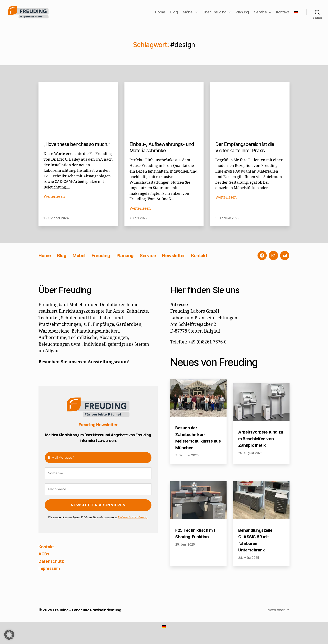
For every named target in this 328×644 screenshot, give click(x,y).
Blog (174, 15)
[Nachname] (98, 496)
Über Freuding (215, 15)
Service (261, 15)
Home (160, 15)
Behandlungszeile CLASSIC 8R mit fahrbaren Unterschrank (257, 547)
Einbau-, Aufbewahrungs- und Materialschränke (164, 154)
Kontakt (283, 15)
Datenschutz (52, 567)
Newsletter (186, 262)
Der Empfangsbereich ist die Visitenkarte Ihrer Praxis (246, 154)
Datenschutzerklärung (133, 524)
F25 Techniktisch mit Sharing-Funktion (197, 540)
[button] (9, 635)
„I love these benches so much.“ (70, 154)
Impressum (50, 575)
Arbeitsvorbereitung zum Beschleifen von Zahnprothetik (261, 445)
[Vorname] (98, 480)
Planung (242, 15)
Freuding (107, 262)
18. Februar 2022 (227, 224)
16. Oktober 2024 (56, 224)
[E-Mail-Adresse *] (98, 464)
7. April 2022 (138, 224)
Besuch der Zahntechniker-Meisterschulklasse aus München (196, 444)
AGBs (44, 560)
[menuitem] (296, 15)
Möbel (188, 15)
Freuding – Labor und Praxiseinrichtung (88, 616)
